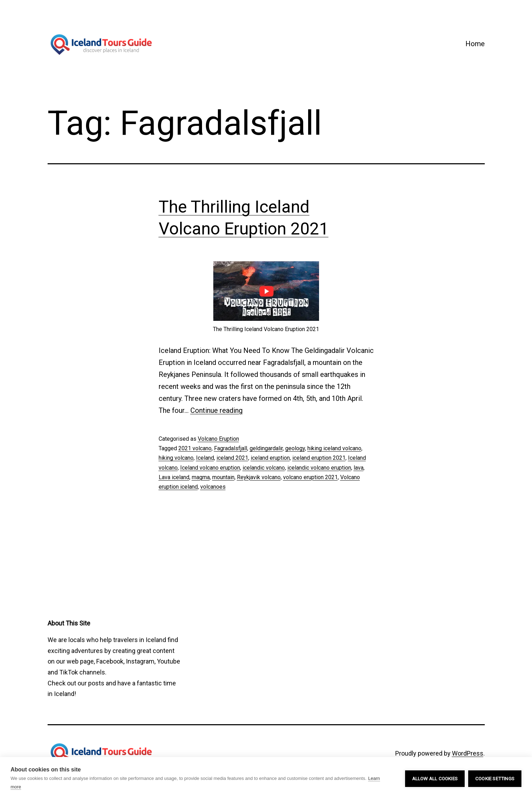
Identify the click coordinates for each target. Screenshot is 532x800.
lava (359, 468)
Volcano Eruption (218, 439)
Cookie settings (495, 778)
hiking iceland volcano (334, 448)
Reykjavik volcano (259, 477)
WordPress (468, 753)
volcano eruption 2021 (310, 477)
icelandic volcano (264, 468)
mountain (223, 477)
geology (295, 448)
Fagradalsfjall (231, 448)
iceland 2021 (232, 458)
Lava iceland (174, 477)
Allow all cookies (435, 778)
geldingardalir (266, 448)
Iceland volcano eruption (210, 468)
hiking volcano (176, 458)
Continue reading (216, 410)
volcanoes (213, 487)
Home (475, 44)
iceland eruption (270, 458)
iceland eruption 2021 (319, 458)
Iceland (205, 458)
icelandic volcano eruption (319, 468)
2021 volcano (195, 448)
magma (201, 477)
